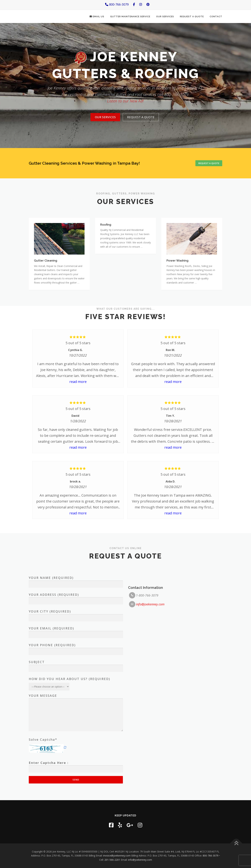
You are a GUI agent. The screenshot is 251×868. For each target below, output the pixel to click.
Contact (216, 16)
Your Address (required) (76, 714)
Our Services (165, 16)
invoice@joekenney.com (117, 856)
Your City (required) (76, 731)
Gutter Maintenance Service (130, 16)
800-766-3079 (117, 4)
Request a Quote (192, 16)
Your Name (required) (76, 697)
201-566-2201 (112, 860)
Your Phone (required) (76, 765)
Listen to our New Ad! (125, 117)
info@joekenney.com (150, 720)
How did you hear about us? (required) (69, 795)
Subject (76, 781)
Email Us (97, 16)
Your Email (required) (76, 748)
